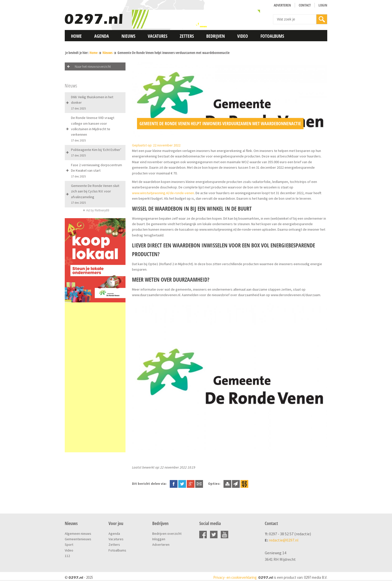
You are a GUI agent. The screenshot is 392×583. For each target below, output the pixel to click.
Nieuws (128, 36)
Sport (69, 545)
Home (76, 36)
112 (67, 556)
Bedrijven (215, 36)
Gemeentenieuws (78, 539)
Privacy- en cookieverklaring (235, 577)
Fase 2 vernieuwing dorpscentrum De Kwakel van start (96, 170)
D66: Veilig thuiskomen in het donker (92, 102)
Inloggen (159, 539)
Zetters (187, 36)
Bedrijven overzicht (167, 534)
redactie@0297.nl (284, 540)
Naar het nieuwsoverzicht (93, 66)
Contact (305, 5)
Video (243, 36)
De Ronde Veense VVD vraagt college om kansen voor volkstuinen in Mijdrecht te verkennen (93, 129)
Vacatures (157, 36)
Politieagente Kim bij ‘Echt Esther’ (96, 152)
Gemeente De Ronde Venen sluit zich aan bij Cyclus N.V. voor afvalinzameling (95, 194)
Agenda (102, 36)
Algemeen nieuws (78, 534)
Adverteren (282, 5)
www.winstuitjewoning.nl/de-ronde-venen (163, 193)
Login (323, 5)
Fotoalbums (272, 36)
